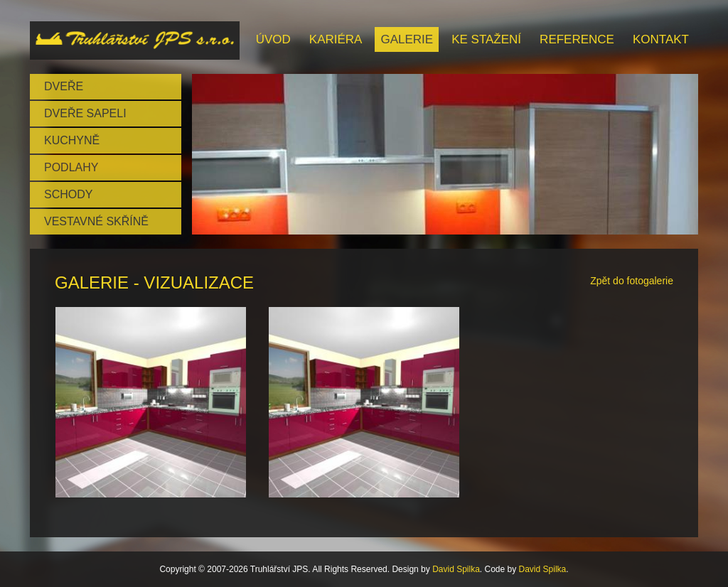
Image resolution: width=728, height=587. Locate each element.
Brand (135, 41)
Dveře (64, 86)
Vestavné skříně (96, 221)
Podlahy (71, 167)
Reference (577, 39)
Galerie (407, 39)
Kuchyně (72, 140)
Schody (68, 194)
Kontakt (661, 39)
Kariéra (336, 39)
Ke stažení (486, 39)
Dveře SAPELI (85, 113)
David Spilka (456, 569)
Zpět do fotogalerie (632, 281)
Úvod (273, 39)
